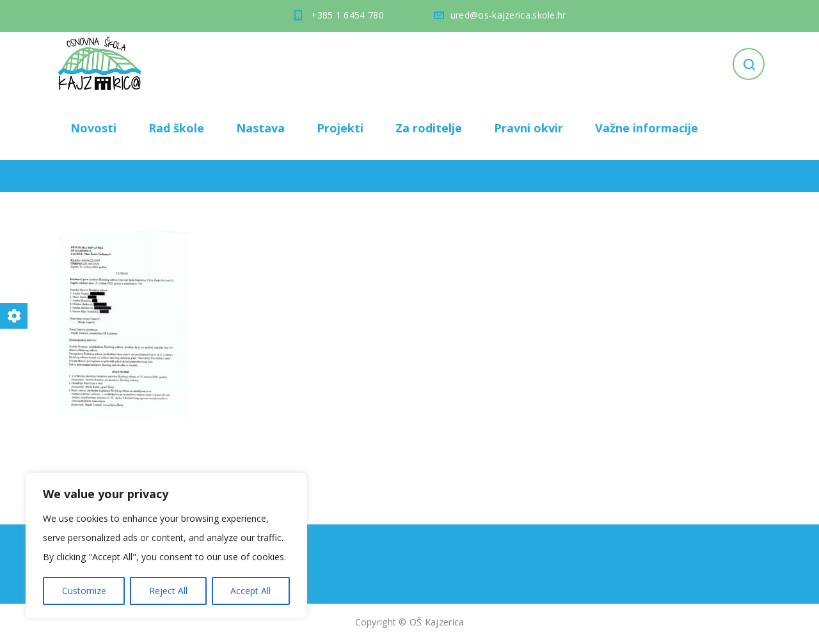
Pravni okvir (529, 128)
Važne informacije (647, 128)
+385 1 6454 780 (347, 15)
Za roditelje (429, 128)
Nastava (260, 128)
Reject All (168, 591)
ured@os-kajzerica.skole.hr (508, 15)
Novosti (93, 128)
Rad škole (176, 128)
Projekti (340, 128)
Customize (84, 591)
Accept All (250, 591)
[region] (166, 546)
